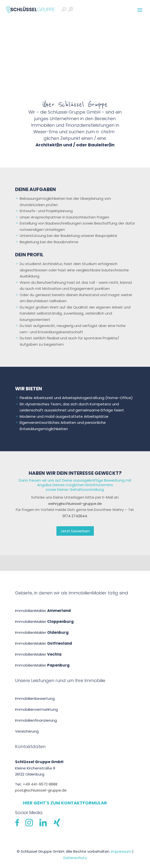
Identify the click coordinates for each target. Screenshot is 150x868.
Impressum (121, 851)
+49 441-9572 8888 (40, 784)
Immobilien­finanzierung (36, 720)
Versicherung (27, 731)
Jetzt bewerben (75, 531)
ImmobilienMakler (43, 611)
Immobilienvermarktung (36, 709)
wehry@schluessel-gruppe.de (75, 504)
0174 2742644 (75, 516)
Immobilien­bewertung (35, 698)
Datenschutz (75, 858)
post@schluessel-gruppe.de (41, 790)
